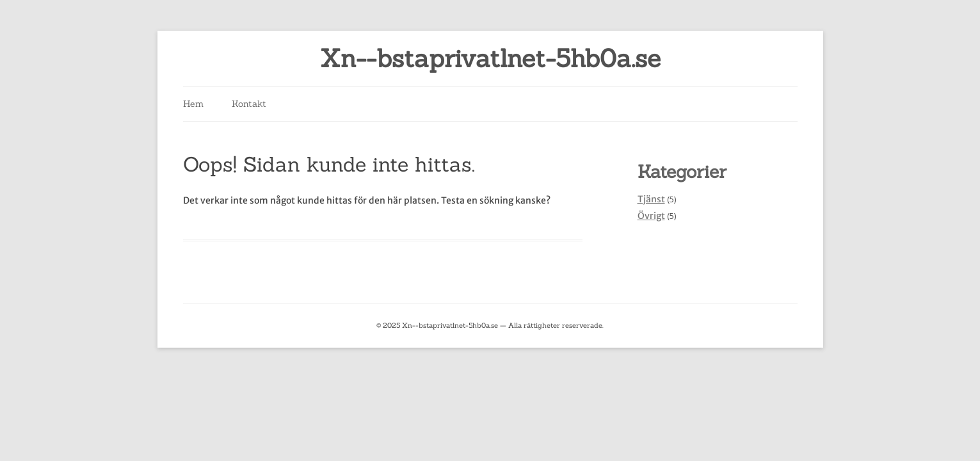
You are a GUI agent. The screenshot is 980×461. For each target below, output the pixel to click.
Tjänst (651, 199)
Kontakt (249, 104)
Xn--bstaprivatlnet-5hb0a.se (490, 59)
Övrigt (651, 216)
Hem (193, 104)
